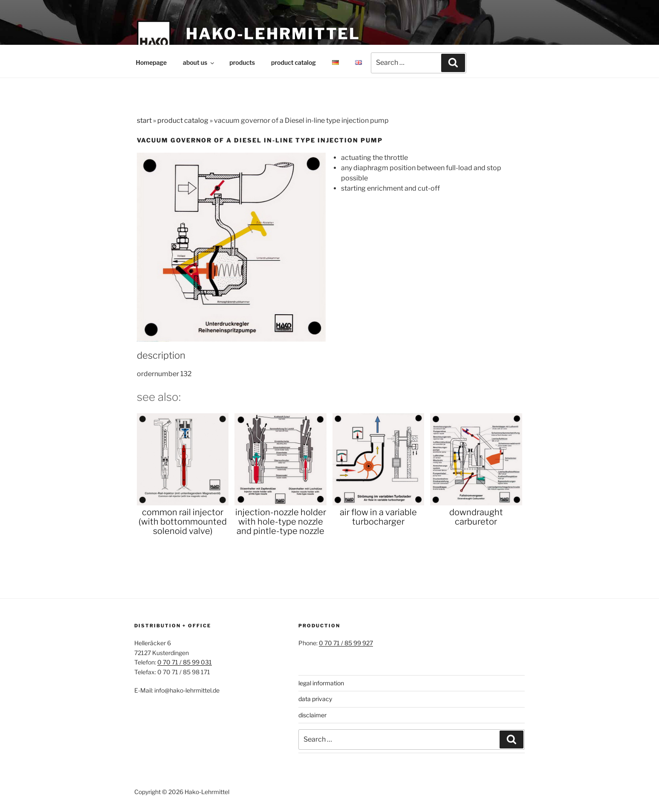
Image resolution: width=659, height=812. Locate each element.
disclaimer (312, 715)
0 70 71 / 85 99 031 (185, 662)
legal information (321, 683)
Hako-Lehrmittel (273, 34)
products (242, 62)
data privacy (315, 699)
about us (199, 62)
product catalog (293, 62)
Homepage (152, 62)
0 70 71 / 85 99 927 (346, 643)
